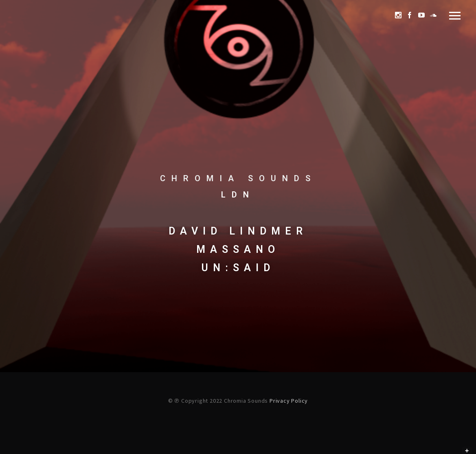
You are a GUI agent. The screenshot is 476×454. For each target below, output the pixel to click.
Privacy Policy (289, 401)
